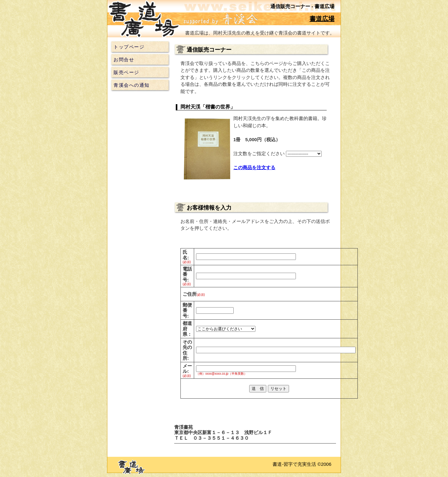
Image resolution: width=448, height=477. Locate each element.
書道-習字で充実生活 (294, 464)
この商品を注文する (254, 167)
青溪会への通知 (132, 85)
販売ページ (126, 72)
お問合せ (124, 60)
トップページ (129, 47)
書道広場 (322, 19)
